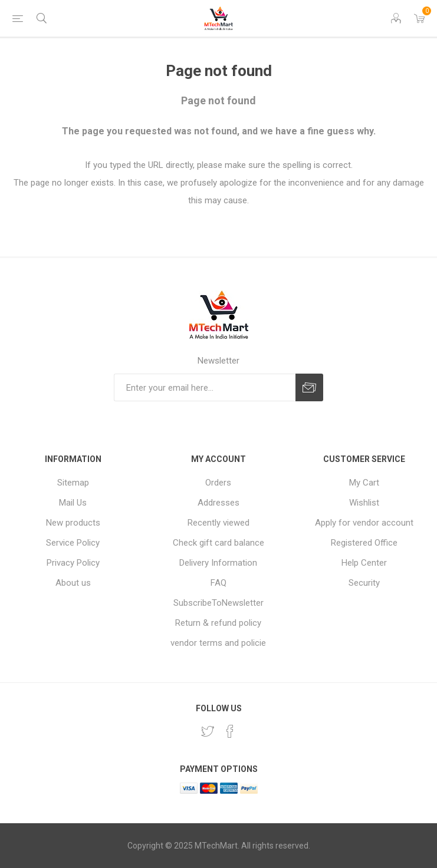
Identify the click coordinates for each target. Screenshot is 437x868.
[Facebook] (230, 731)
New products (73, 523)
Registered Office (364, 543)
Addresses (218, 503)
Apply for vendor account (364, 523)
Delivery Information (218, 563)
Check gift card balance (218, 543)
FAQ (218, 583)
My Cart (364, 483)
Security (364, 583)
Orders (218, 483)
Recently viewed (218, 523)
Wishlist (364, 503)
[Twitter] (208, 731)
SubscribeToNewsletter (218, 603)
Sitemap (73, 483)
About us (73, 583)
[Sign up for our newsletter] (205, 387)
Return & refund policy (218, 623)
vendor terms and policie (218, 643)
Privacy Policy (73, 563)
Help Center (364, 563)
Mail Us (73, 503)
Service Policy (73, 543)
